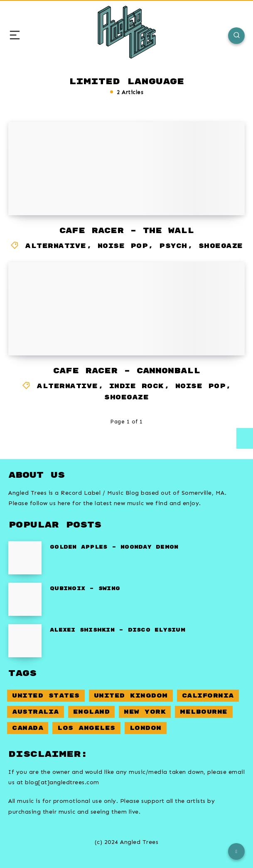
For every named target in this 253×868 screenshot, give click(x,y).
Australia (36, 712)
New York (145, 712)
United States (46, 696)
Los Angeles (86, 728)
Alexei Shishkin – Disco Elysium (118, 630)
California (208, 696)
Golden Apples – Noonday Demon (114, 547)
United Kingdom (131, 696)
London (146, 728)
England (92, 712)
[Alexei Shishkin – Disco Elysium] (25, 641)
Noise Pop (123, 246)
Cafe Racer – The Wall (127, 231)
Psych (173, 246)
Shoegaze (221, 246)
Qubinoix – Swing (85, 589)
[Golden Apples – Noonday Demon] (25, 558)
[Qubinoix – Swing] (25, 599)
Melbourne (204, 712)
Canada (28, 728)
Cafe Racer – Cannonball (127, 371)
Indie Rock (137, 386)
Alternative (56, 246)
